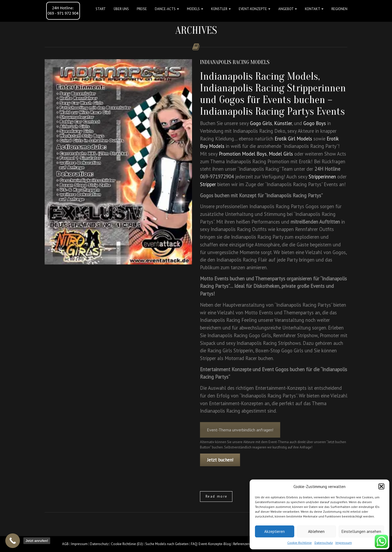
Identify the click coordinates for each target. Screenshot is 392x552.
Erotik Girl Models (293, 139)
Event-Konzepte (255, 9)
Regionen (339, 9)
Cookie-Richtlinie (300, 543)
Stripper (208, 184)
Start (101, 9)
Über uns (121, 9)
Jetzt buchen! (220, 460)
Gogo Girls (261, 123)
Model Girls (281, 154)
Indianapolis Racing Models (235, 62)
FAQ (194, 544)
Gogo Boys (315, 123)
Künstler (221, 9)
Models (195, 9)
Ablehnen (316, 531)
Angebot (288, 9)
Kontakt (314, 9)
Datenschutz (324, 543)
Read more (217, 496)
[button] (381, 486)
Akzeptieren (274, 531)
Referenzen (241, 544)
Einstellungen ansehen (361, 531)
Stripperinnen (322, 177)
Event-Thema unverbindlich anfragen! (240, 433)
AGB (65, 544)
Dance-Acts (167, 9)
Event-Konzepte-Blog (215, 544)
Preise (142, 9)
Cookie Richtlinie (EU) (127, 544)
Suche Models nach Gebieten (167, 544)
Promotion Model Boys (243, 154)
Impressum (344, 543)
